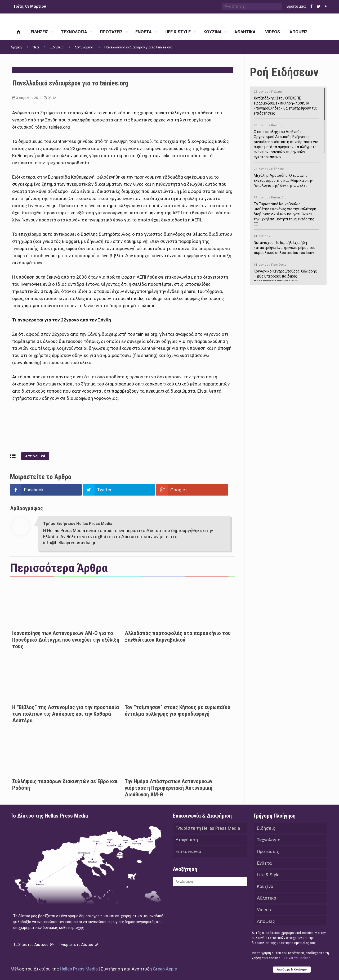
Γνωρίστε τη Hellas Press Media (208, 828)
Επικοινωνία (188, 851)
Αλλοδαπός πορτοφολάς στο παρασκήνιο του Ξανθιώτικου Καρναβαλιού (178, 636)
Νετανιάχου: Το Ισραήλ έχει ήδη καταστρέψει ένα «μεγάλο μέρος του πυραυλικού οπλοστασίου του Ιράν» (286, 244)
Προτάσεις (268, 851)
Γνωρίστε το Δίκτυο (79, 945)
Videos (264, 910)
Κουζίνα (265, 886)
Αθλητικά (267, 898)
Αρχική (16, 47)
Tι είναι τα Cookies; (296, 958)
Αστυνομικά (84, 47)
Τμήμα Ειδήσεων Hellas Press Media (78, 524)
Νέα (36, 47)
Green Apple (165, 969)
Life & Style (268, 875)
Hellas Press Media (79, 969)
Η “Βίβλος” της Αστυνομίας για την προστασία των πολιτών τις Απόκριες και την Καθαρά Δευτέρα (66, 714)
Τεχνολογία (269, 840)
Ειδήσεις (57, 47)
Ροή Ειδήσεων (284, 72)
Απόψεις (266, 921)
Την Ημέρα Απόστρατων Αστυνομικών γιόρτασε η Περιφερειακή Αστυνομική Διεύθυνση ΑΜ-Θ (169, 788)
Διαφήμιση (187, 840)
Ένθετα (264, 863)
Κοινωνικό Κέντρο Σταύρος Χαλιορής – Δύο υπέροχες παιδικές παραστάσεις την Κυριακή (286, 272)
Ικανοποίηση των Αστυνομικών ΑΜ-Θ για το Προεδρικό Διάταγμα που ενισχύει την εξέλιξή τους (66, 640)
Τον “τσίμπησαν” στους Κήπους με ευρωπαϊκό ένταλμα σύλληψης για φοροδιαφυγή (178, 711)
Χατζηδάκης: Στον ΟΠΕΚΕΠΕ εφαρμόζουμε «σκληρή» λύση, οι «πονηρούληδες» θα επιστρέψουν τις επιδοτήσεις (286, 102)
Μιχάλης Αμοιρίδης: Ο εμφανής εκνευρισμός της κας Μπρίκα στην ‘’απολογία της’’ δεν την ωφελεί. (286, 176)
